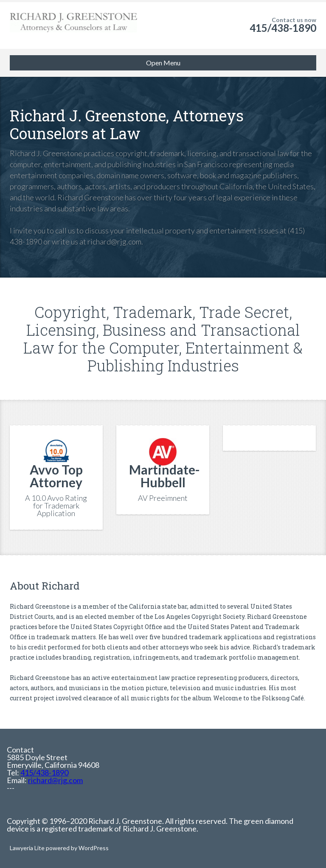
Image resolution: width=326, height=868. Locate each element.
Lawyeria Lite (28, 848)
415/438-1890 (283, 28)
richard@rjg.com (55, 780)
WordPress (93, 848)
